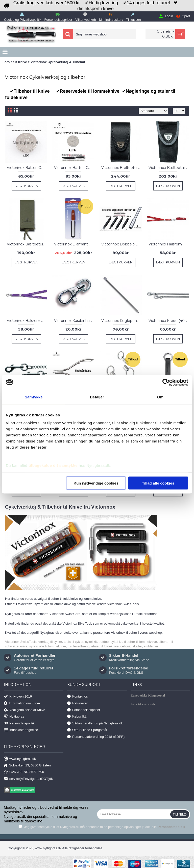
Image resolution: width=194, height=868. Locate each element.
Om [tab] (160, 397)
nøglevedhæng (79, 646)
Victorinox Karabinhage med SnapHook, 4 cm (74, 321)
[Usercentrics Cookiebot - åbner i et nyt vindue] (166, 382)
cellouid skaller (131, 646)
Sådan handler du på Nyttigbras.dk (95, 723)
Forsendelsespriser (84, 710)
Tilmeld (180, 814)
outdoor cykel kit (110, 642)
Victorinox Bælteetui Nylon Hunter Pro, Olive (27, 244)
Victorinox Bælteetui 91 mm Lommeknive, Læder (122, 168)
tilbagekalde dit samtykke (53, 465)
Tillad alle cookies (158, 483)
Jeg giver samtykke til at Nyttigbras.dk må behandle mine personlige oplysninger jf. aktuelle (102, 827)
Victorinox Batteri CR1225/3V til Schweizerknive (74, 168)
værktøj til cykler (50, 642)
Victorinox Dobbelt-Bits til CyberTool (122, 244)
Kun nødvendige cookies (96, 483)
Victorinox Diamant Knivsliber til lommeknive (74, 244)
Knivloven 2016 (18, 697)
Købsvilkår (77, 717)
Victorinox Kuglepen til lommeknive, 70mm (122, 321)
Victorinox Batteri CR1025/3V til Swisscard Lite (27, 168)
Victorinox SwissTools (21, 642)
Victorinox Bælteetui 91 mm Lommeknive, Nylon (169, 168)
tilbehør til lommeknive (141, 642)
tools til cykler (73, 642)
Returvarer (77, 703)
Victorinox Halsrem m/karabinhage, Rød (169, 244)
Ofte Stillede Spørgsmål (87, 730)
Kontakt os (77, 697)
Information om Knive (22, 703)
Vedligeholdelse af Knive (25, 710)
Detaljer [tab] (97, 397)
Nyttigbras (14, 717)
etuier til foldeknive (105, 646)
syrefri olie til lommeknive (47, 646)
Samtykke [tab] (34, 397)
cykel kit (91, 642)
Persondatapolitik (19, 723)
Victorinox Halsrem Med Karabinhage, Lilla (27, 321)
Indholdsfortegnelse (21, 730)
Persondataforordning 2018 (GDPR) (96, 737)
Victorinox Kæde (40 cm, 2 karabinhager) (169, 321)
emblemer (151, 646)
